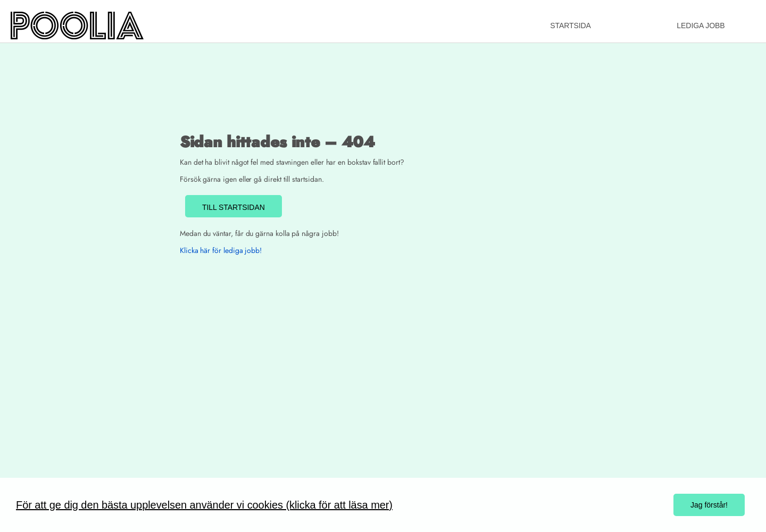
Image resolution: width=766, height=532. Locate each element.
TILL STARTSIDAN (234, 207)
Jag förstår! (709, 505)
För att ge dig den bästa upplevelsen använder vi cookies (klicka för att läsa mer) (204, 505)
